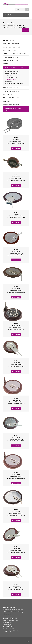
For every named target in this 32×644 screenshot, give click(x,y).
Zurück (25, 30)
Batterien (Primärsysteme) (13, 71)
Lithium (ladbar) (23, 27)
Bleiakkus (9, 75)
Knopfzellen (9, 82)
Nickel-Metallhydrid (12, 77)
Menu (8, 15)
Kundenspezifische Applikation (14, 84)
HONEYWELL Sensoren (10, 50)
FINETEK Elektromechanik (11, 60)
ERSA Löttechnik (8, 94)
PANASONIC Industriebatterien (16, 25)
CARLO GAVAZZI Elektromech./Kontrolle (15, 54)
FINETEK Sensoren (9, 64)
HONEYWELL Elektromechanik (12, 47)
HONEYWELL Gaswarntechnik (12, 44)
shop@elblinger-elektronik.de (12, 631)
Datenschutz (8, 614)
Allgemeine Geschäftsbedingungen (14, 612)
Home (5, 25)
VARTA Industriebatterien (11, 88)
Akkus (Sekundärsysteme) (10, 27)
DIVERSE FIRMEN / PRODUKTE (12, 105)
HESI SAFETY (7, 101)
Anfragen (16, 148)
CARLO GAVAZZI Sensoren (11, 57)
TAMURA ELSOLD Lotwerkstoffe (12, 98)
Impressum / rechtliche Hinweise (14, 610)
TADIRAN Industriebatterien (11, 91)
